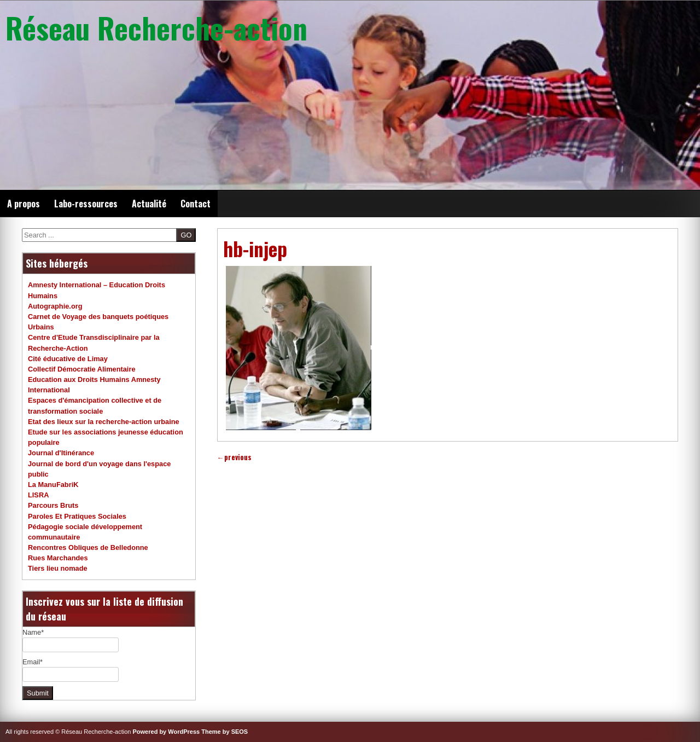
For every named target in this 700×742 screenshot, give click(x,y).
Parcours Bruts (53, 505)
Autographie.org (55, 306)
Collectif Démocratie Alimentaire (82, 369)
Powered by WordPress (167, 732)
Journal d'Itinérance (61, 453)
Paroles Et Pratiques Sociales (77, 516)
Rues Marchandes (58, 558)
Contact (196, 204)
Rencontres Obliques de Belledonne (88, 547)
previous (234, 457)
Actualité (149, 204)
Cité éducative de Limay (68, 359)
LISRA (38, 495)
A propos (24, 204)
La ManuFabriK (53, 485)
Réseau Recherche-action (156, 27)
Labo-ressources (86, 204)
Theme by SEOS (224, 732)
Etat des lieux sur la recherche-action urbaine (104, 422)
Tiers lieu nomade (58, 568)
